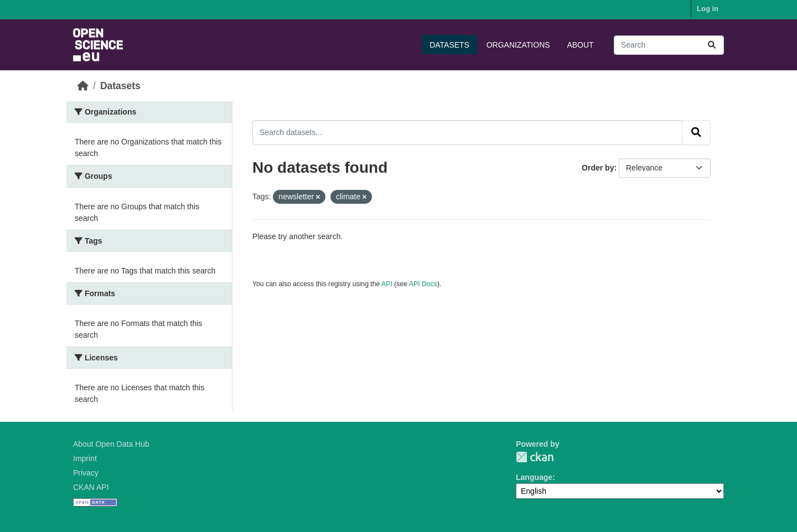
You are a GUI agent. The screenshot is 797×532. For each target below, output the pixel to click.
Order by (598, 168)
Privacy (86, 473)
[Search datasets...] (669, 45)
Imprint (85, 458)
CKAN (535, 457)
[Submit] (712, 45)
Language (534, 477)
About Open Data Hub (111, 444)
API (387, 284)
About (580, 45)
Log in (708, 9)
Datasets (449, 45)
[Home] (83, 86)
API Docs (423, 284)
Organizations (518, 45)
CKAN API (91, 487)
